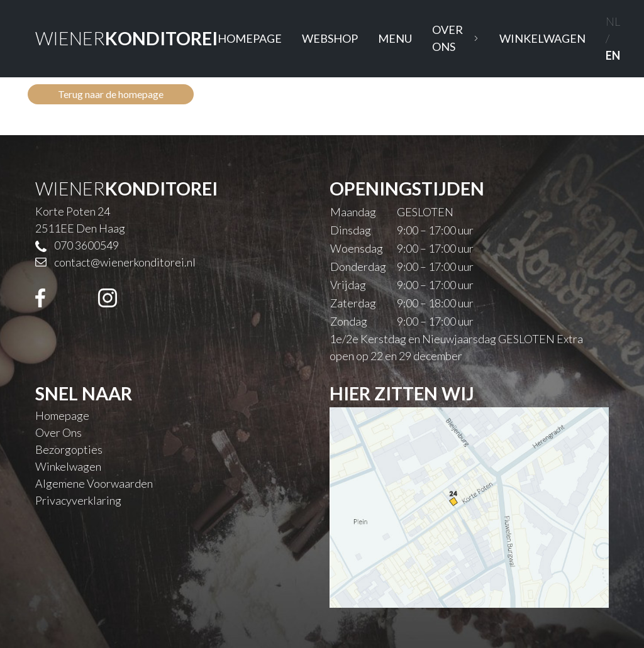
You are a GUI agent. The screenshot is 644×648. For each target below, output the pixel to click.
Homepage (250, 38)
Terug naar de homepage (111, 94)
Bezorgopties (69, 449)
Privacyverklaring (78, 500)
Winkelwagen (542, 38)
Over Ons (456, 38)
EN (613, 55)
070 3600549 (86, 245)
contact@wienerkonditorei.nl (125, 262)
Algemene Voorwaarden (94, 483)
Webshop (330, 38)
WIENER (126, 38)
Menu (395, 38)
